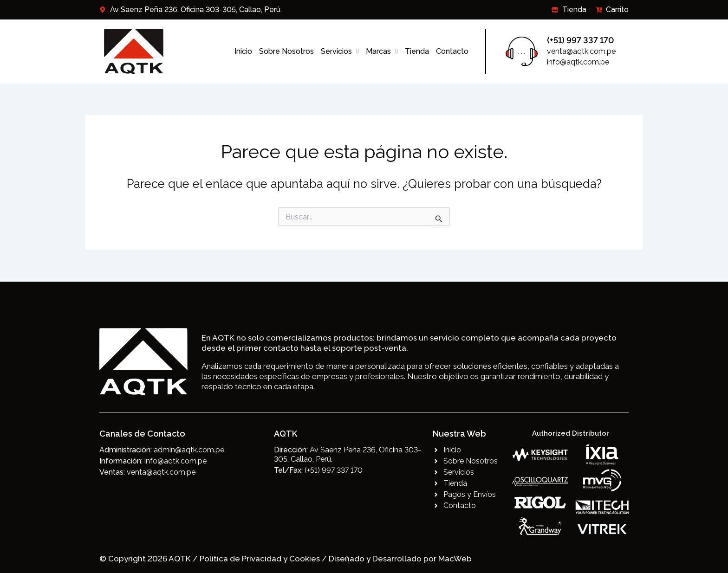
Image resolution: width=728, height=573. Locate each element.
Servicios (340, 51)
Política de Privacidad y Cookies (261, 559)
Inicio (243, 51)
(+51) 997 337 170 (581, 40)
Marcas (382, 51)
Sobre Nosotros (286, 51)
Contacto (452, 51)
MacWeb (455, 559)
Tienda (417, 51)
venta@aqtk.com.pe (581, 51)
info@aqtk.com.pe (578, 62)
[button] (340, 52)
